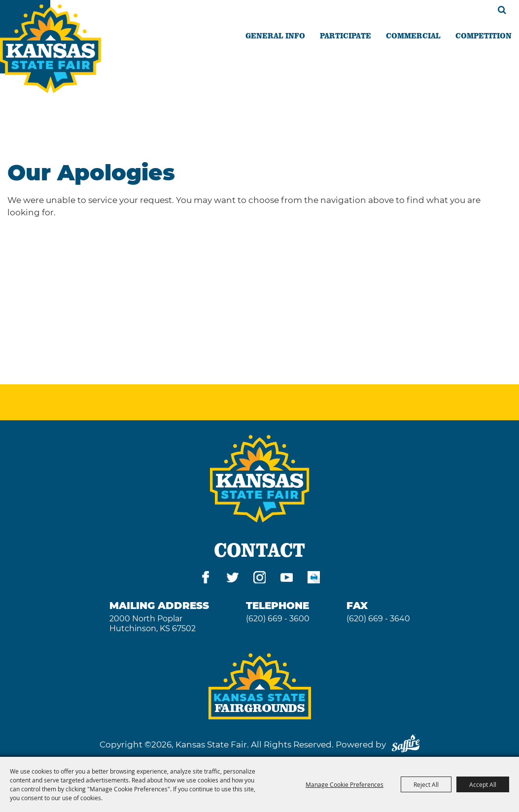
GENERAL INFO (275, 35)
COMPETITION (484, 35)
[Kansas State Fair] (51, 49)
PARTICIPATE (346, 35)
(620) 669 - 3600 (278, 619)
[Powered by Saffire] (406, 744)
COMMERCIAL (413, 35)
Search (502, 10)
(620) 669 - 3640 (378, 619)
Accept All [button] (483, 784)
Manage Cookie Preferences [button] (345, 784)
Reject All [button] (426, 784)
